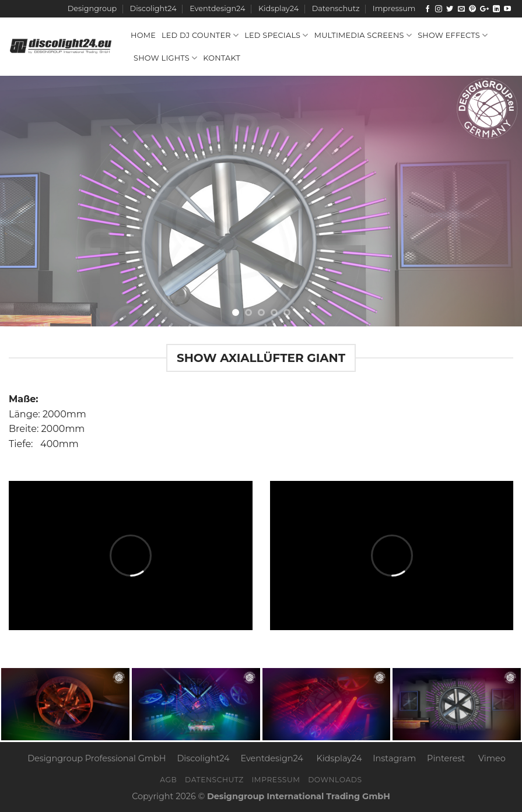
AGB (168, 780)
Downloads (335, 780)
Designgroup (92, 8)
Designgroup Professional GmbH (97, 758)
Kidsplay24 (278, 8)
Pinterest (446, 758)
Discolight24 (153, 8)
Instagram (394, 758)
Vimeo (492, 758)
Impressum (394, 8)
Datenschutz (336, 8)
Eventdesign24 (217, 8)
